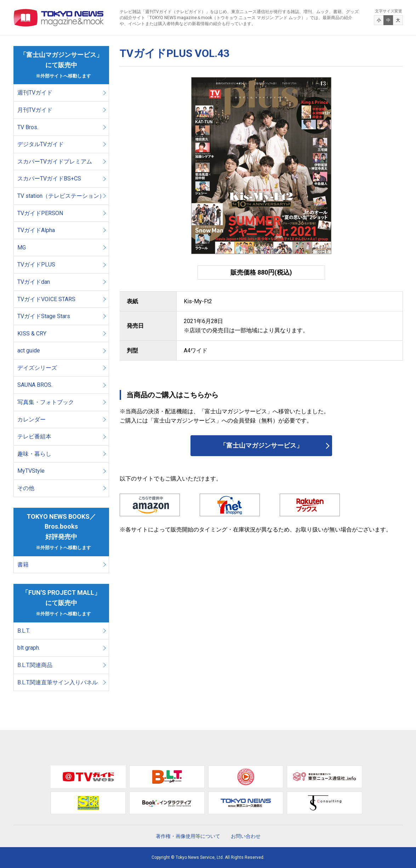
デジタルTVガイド (41, 144)
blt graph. (29, 648)
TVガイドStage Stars (44, 316)
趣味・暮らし (34, 454)
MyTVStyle (31, 471)
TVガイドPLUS (36, 265)
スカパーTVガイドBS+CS (49, 179)
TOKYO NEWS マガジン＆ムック (59, 18)
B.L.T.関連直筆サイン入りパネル (58, 682)
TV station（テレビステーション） (61, 196)
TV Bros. (28, 127)
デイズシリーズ (37, 368)
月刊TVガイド (35, 110)
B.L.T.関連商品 (35, 665)
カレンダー (32, 419)
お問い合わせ (246, 836)
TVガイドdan (34, 282)
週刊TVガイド (35, 93)
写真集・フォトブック (46, 402)
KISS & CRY (32, 334)
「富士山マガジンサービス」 (261, 445)
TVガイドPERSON (40, 213)
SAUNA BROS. (36, 385)
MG (22, 248)
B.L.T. (24, 631)
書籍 (23, 565)
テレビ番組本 (34, 436)
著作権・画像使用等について (188, 836)
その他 (26, 488)
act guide (29, 350)
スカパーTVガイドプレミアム (55, 162)
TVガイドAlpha (36, 230)
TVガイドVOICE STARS (46, 299)
